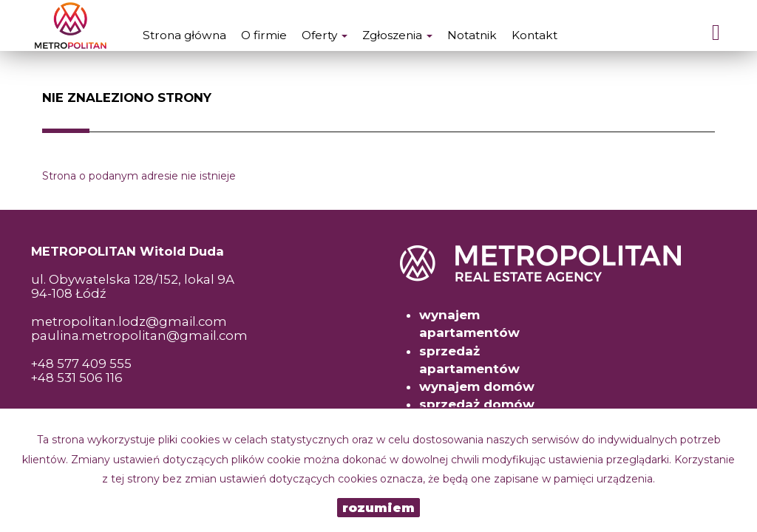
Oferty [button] (325, 35)
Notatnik (472, 35)
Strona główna (184, 35)
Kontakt (534, 35)
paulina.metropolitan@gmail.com (139, 335)
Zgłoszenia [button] (397, 35)
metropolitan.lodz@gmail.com (129, 321)
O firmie (264, 35)
